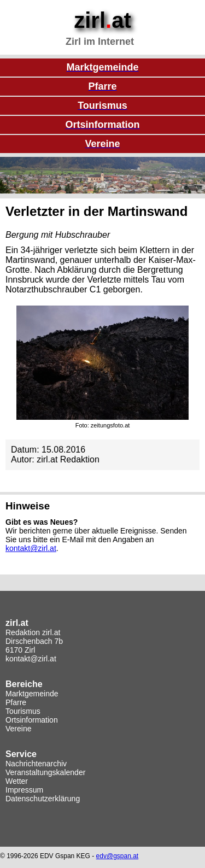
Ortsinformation (32, 720)
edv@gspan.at (118, 856)
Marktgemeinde (32, 694)
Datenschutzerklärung (43, 799)
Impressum (24, 790)
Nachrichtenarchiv (36, 764)
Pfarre (16, 702)
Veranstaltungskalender (45, 772)
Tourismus (23, 711)
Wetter (17, 781)
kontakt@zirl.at (31, 548)
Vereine (18, 729)
